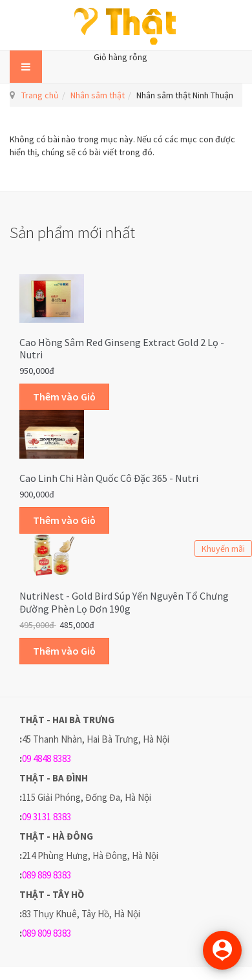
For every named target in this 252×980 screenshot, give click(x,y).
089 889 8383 (47, 875)
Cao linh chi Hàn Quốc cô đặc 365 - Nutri (109, 478)
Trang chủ (40, 95)
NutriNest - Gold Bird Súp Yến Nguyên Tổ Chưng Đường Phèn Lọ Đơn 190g (124, 602)
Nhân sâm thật (98, 95)
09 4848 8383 (47, 758)
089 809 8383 (47, 933)
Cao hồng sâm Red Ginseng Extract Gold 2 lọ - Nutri (122, 349)
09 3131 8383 (47, 817)
